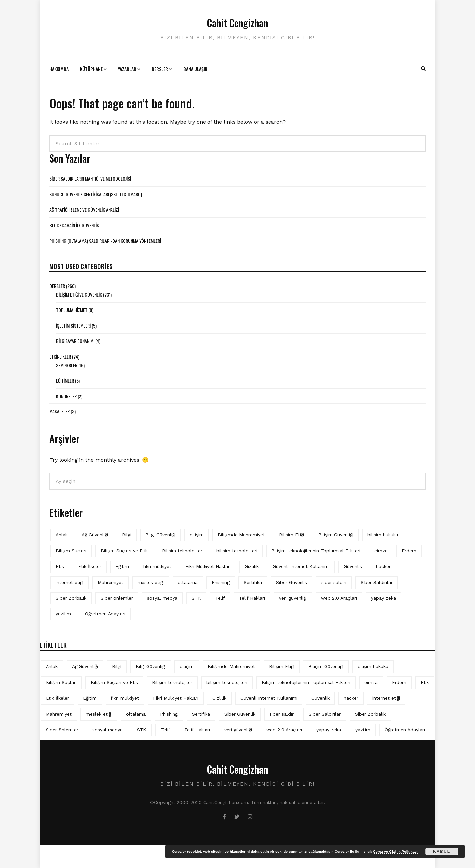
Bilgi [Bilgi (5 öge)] (127, 535)
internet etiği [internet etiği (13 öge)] (70, 582)
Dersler (160, 69)
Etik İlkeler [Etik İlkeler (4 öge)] (90, 566)
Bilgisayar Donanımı (75, 341)
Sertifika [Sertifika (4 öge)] (253, 582)
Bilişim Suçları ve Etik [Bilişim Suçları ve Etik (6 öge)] (124, 551)
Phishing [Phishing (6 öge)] (221, 582)
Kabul (442, 852)
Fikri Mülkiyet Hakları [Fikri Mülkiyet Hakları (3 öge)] (208, 566)
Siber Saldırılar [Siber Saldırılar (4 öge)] (377, 582)
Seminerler (67, 365)
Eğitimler (65, 381)
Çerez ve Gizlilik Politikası (395, 852)
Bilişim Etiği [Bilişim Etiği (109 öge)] (292, 535)
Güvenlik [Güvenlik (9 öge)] (353, 566)
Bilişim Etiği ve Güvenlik (79, 294)
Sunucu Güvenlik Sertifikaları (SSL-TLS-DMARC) (96, 194)
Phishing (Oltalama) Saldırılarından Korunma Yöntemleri (105, 241)
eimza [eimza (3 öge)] (381, 551)
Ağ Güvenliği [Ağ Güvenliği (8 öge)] (95, 535)
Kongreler (66, 396)
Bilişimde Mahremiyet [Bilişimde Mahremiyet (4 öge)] (241, 535)
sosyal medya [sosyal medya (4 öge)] (162, 598)
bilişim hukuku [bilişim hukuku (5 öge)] (383, 535)
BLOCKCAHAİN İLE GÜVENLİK (74, 225)
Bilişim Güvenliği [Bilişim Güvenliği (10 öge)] (336, 535)
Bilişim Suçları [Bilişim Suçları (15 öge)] (71, 551)
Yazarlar (127, 69)
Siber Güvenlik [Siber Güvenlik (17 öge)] (292, 582)
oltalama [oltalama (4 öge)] (188, 582)
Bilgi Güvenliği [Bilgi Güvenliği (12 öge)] (160, 535)
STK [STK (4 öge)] (196, 598)
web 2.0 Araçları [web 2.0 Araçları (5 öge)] (339, 598)
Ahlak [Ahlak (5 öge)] (62, 535)
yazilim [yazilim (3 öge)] (63, 614)
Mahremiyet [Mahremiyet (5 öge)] (111, 582)
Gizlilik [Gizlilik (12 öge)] (252, 566)
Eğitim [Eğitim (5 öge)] (122, 566)
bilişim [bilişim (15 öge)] (197, 535)
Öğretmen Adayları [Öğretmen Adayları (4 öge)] (105, 614)
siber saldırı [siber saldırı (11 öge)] (334, 582)
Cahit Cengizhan (237, 23)
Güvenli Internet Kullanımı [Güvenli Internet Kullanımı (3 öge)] (301, 566)
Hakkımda (59, 69)
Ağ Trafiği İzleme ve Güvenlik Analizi (84, 210)
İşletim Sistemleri (73, 325)
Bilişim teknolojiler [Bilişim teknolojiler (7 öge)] (182, 551)
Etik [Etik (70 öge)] (60, 566)
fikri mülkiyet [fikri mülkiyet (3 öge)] (157, 566)
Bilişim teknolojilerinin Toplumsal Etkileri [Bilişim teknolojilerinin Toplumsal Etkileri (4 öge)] (316, 551)
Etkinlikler (60, 356)
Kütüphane (91, 69)
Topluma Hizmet (72, 310)
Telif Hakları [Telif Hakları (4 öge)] (252, 598)
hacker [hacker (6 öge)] (383, 566)
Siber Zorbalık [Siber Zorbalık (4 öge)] (71, 598)
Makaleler (60, 411)
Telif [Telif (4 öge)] (220, 598)
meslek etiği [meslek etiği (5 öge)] (151, 582)
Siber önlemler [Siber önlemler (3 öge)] (117, 598)
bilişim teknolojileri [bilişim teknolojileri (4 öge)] (237, 551)
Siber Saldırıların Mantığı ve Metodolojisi (90, 179)
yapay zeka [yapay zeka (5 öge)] (383, 598)
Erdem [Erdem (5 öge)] (409, 551)
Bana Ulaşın (195, 69)
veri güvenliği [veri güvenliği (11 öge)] (293, 598)
